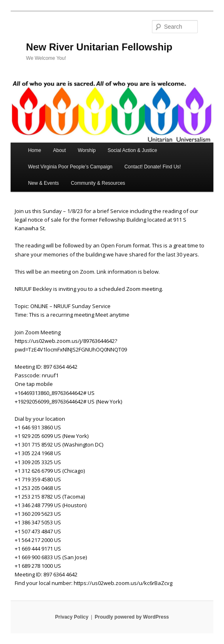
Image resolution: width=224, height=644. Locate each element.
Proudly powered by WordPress (132, 617)
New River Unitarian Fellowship (99, 47)
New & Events (43, 183)
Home (34, 150)
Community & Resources (98, 183)
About (60, 150)
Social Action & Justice (132, 150)
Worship (87, 150)
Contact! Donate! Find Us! (153, 167)
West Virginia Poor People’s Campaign (70, 167)
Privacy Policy (71, 617)
